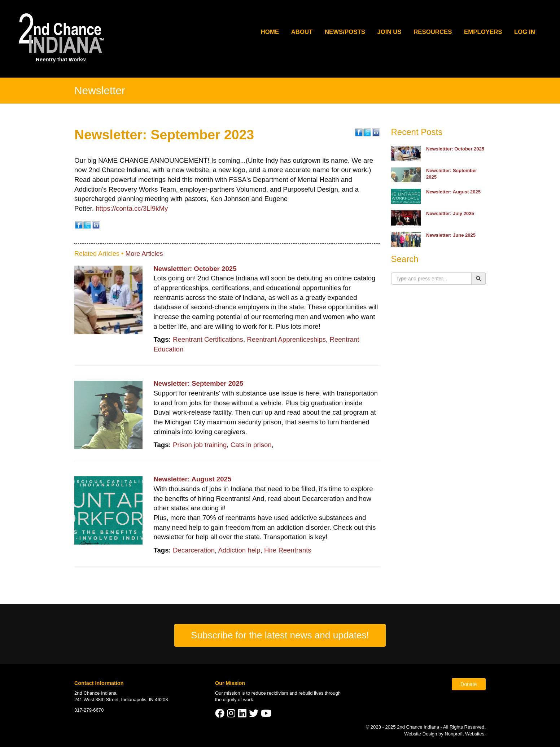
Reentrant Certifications (208, 339)
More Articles (144, 254)
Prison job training (200, 445)
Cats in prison (251, 445)
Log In (525, 32)
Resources (433, 32)
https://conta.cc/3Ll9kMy (132, 208)
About (302, 32)
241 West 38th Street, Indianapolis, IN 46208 (121, 700)
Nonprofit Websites (464, 734)
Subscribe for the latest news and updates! (280, 635)
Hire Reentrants (288, 550)
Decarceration (194, 550)
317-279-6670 (89, 710)
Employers (483, 32)
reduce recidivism (270, 693)
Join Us (389, 32)
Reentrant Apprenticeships (286, 339)
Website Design (421, 734)
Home (270, 32)
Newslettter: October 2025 (195, 269)
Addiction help (239, 550)
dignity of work (238, 700)
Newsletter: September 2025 (198, 383)
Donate (469, 684)
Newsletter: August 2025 (192, 479)
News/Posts (345, 32)
